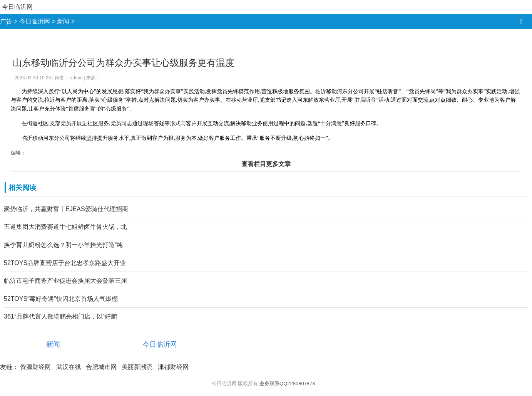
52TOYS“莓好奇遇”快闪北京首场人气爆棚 (61, 299)
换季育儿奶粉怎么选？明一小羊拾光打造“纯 (63, 245)
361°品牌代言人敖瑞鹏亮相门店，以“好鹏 (60, 316)
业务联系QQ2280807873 (287, 383)
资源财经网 (35, 367)
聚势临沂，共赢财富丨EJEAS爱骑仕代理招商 (66, 209)
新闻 (63, 21)
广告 (6, 21)
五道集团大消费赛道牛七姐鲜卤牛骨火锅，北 (65, 227)
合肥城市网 (101, 367)
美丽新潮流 (137, 367)
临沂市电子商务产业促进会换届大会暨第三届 (65, 281)
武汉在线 (69, 367)
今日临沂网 (17, 7)
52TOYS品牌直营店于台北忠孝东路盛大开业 (65, 263)
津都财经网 (173, 367)
